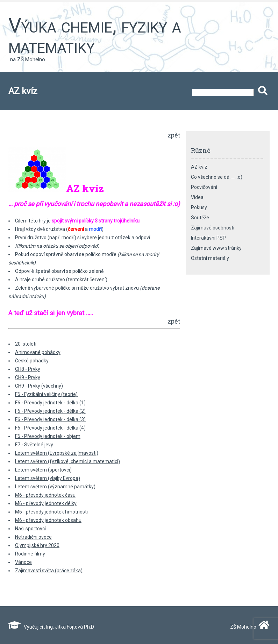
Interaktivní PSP (208, 238)
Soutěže (200, 218)
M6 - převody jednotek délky (46, 503)
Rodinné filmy (30, 554)
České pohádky (32, 361)
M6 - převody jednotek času (45, 495)
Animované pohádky (38, 352)
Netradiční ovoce (33, 537)
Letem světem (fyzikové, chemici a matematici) (67, 461)
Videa (197, 197)
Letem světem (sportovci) (43, 470)
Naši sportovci (30, 529)
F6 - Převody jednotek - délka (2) (50, 411)
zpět (174, 135)
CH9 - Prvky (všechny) (39, 386)
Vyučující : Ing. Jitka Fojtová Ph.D (51, 627)
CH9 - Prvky (28, 377)
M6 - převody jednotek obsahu (48, 520)
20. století (26, 344)
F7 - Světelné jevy (34, 445)
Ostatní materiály (210, 258)
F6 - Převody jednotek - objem (48, 436)
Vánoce (23, 562)
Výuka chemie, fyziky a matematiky (95, 36)
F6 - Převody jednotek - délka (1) (50, 403)
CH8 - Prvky (28, 369)
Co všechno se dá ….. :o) (217, 177)
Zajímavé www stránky (216, 248)
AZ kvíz (199, 167)
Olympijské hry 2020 (37, 545)
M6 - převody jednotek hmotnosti (51, 512)
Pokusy (199, 207)
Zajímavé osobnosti (213, 228)
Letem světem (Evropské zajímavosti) (57, 453)
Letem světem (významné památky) (55, 487)
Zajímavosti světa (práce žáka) (49, 571)
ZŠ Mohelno (248, 627)
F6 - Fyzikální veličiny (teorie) (46, 394)
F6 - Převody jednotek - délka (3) (50, 419)
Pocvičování (204, 187)
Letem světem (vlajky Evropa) (48, 478)
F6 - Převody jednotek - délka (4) (50, 428)
